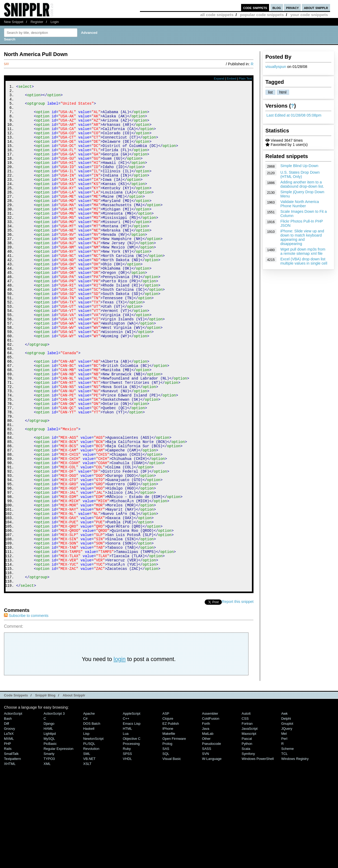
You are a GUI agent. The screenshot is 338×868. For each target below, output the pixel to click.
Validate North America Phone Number (300, 204)
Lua (126, 828)
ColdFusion (211, 813)
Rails (8, 843)
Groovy (10, 823)
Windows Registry (295, 853)
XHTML (10, 858)
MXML (9, 833)
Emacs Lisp (132, 818)
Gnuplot (287, 818)
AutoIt (246, 808)
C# (85, 813)
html (283, 92)
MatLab (208, 828)
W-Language (212, 853)
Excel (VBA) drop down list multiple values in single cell (304, 261)
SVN (206, 848)
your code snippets (309, 15)
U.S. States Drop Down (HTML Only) (300, 174)
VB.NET (89, 853)
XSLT (87, 858)
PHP (8, 838)
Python (247, 838)
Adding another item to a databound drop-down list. (302, 184)
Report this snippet (238, 696)
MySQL (49, 833)
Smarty (49, 848)
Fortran (247, 818)
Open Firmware (174, 833)
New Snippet (14, 22)
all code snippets (217, 15)
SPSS (127, 848)
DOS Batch (92, 818)
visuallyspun (276, 67)
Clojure (168, 813)
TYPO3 (49, 853)
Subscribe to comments (26, 710)
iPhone (168, 823)
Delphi (286, 813)
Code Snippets (16, 790)
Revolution (91, 843)
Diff (6, 818)
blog (277, 8)
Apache (89, 808)
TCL (284, 848)
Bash (8, 813)
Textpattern (12, 853)
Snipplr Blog (45, 790)
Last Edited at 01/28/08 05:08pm (294, 115)
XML (47, 858)
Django (49, 818)
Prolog (167, 838)
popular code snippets (262, 15)
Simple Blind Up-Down (299, 166)
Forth (206, 818)
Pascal (247, 833)
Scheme (288, 843)
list (270, 92)
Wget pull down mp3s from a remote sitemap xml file (303, 251)
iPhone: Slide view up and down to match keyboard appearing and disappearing (302, 237)
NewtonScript (93, 833)
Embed (231, 79)
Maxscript (249, 828)
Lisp (86, 828)
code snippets (255, 8)
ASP (166, 808)
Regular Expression (58, 843)
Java (206, 823)
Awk (284, 808)
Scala (246, 843)
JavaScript (250, 823)
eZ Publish (171, 818)
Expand (219, 79)
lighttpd (50, 828)
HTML (127, 823)
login (120, 753)
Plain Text (245, 79)
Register (37, 22)
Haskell (89, 823)
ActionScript (13, 808)
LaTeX (9, 828)
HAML (48, 823)
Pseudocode (212, 838)
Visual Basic (172, 853)
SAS (166, 843)
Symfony (248, 848)
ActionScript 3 (54, 808)
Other (206, 833)
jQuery (287, 823)
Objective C (132, 833)
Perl (284, 833)
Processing (131, 838)
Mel (284, 828)
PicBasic (50, 838)
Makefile (169, 828)
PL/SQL (89, 838)
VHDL (127, 853)
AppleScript (132, 808)
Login (55, 22)
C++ (126, 813)
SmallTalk (11, 848)
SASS (207, 843)
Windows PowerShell (258, 853)
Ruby (127, 843)
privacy (292, 8)
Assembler (210, 808)
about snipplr (316, 8)
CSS (245, 813)
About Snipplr (74, 790)
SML (87, 848)
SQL (166, 848)
